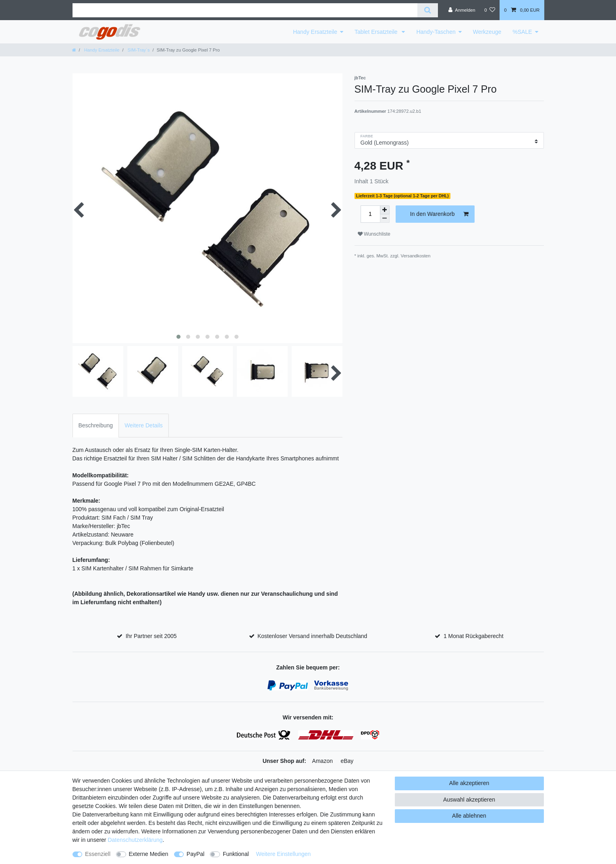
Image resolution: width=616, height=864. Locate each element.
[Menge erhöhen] (385, 210)
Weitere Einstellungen (283, 854)
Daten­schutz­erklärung (135, 840)
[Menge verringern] (385, 219)
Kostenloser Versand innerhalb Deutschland (312, 636)
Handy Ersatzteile (315, 32)
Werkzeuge (487, 32)
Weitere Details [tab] (144, 425)
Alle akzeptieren (469, 783)
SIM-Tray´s (138, 50)
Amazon (323, 761)
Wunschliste (374, 234)
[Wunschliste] (490, 10)
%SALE (522, 32)
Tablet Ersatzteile (377, 32)
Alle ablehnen (469, 816)
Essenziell (98, 854)
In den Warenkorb (439, 214)
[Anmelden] (462, 10)
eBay (347, 761)
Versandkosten (416, 256)
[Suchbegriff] (245, 10)
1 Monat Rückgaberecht (474, 636)
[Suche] (428, 10)
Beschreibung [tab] (96, 425)
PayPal (195, 854)
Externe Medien (149, 854)
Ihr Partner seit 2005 (151, 636)
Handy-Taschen (436, 32)
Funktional (236, 854)
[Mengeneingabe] (370, 214)
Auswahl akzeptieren (469, 800)
